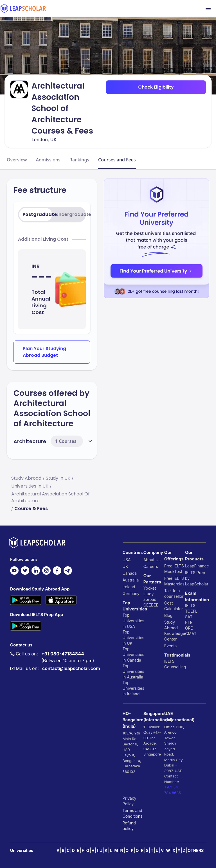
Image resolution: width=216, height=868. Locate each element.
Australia (131, 580)
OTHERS (196, 850)
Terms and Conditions (133, 813)
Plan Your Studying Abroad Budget (44, 352)
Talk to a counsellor (174, 593)
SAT (189, 617)
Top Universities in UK (133, 638)
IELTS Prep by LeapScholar (195, 578)
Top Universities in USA (133, 621)
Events (170, 646)
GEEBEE (151, 605)
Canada (130, 573)
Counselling (175, 667)
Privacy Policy (130, 801)
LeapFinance (195, 566)
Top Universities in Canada (133, 654)
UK (125, 566)
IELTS (169, 661)
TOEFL (191, 611)
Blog (168, 615)
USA (127, 560)
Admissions (48, 160)
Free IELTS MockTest (174, 569)
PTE (189, 622)
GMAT (191, 634)
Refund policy (129, 826)
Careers (151, 566)
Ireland (129, 587)
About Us (152, 560)
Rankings (79, 160)
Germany (131, 593)
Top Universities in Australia (133, 671)
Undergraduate (70, 214)
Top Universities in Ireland (133, 688)
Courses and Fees (117, 160)
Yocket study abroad (150, 594)
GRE (189, 628)
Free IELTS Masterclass (175, 581)
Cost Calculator (174, 606)
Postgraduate (37, 214)
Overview (17, 160)
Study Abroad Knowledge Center (175, 631)
